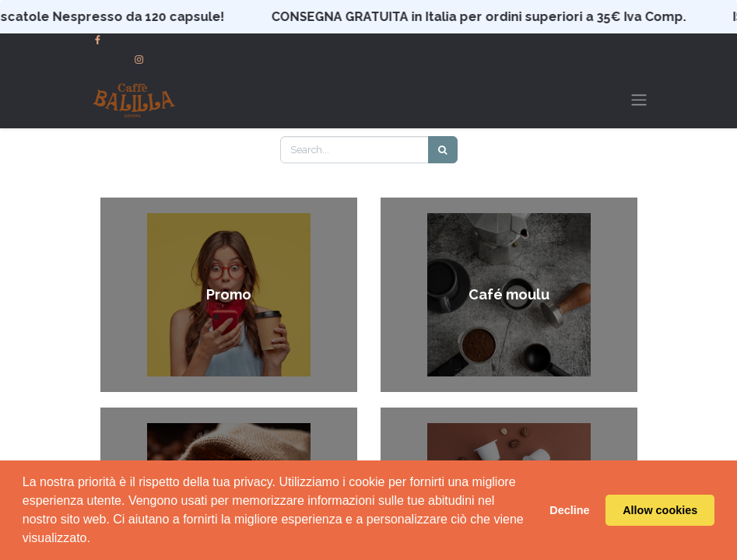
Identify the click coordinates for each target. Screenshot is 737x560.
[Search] (443, 150)
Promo (229, 295)
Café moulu (509, 295)
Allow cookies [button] (660, 510)
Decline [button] (569, 510)
